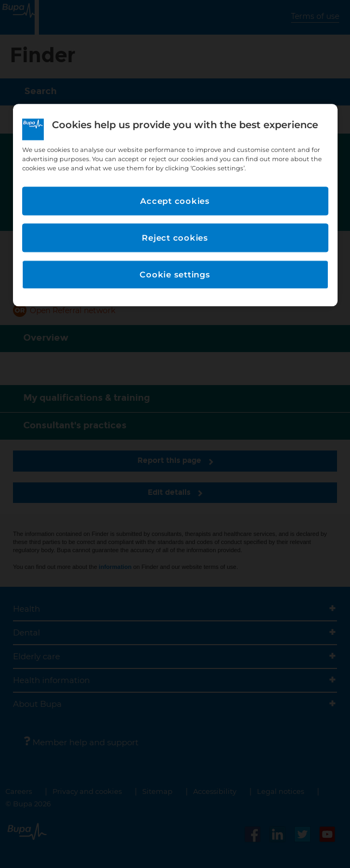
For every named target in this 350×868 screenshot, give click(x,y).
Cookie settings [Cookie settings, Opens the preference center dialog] (175, 274)
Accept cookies (175, 201)
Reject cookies (175, 238)
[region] (175, 205)
